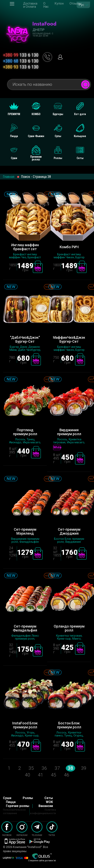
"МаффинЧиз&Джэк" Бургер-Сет (69, 340)
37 (57, 768)
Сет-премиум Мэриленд (25, 531)
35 (31, 768)
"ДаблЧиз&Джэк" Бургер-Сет (25, 340)
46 (67, 775)
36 (44, 768)
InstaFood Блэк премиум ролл (25, 725)
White (57, 447)
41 (40, 775)
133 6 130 (21, 55)
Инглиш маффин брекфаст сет (25, 247)
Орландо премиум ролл (69, 628)
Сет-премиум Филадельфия (25, 628)
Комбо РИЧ (69, 247)
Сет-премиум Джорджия (69, 531)
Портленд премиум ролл (25, 432)
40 (27, 775)
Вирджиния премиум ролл (69, 432)
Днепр (39, 30)
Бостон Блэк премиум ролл (69, 725)
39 (84, 768)
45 (54, 775)
